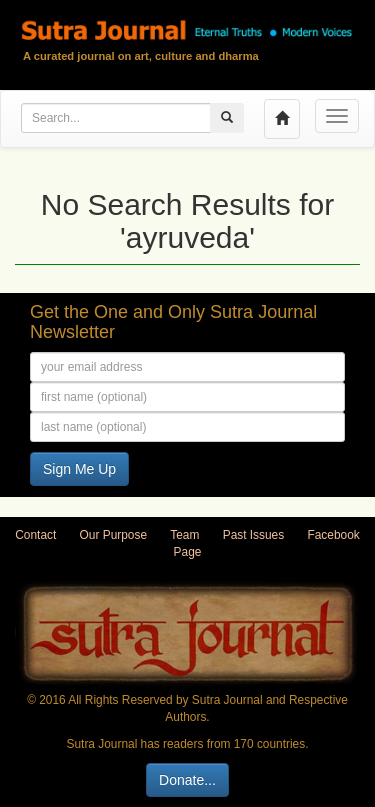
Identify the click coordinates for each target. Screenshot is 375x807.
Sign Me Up (79, 469)
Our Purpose (113, 535)
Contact (35, 535)
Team (184, 535)
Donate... (187, 780)
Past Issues (253, 535)
